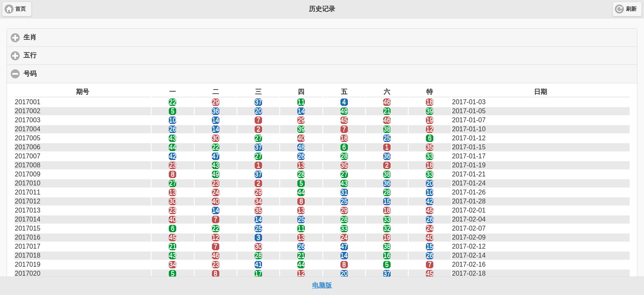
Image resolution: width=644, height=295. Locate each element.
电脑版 (322, 285)
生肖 (68, 37)
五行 (68, 55)
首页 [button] (21, 9)
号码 (70, 73)
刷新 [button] (631, 9)
